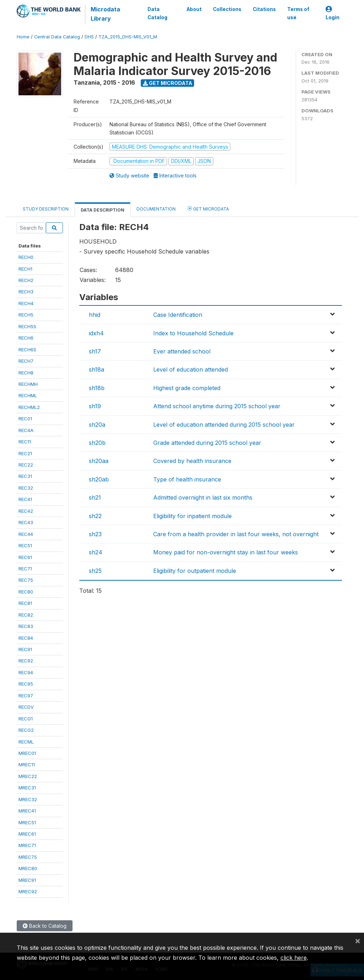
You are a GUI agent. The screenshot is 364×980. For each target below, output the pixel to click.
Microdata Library (105, 14)
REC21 (25, 453)
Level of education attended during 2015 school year (224, 425)
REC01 (25, 419)
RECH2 (26, 280)
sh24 (96, 552)
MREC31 (27, 788)
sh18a (97, 369)
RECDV (26, 707)
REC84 (26, 638)
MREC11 (27, 765)
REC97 (26, 696)
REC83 (26, 626)
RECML (26, 742)
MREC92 (28, 891)
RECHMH (28, 384)
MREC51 (27, 822)
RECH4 (26, 303)
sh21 (95, 497)
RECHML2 (29, 407)
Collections (227, 9)
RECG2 (26, 730)
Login (333, 13)
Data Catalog (157, 13)
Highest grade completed (187, 388)
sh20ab (99, 479)
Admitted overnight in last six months (203, 497)
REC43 (26, 522)
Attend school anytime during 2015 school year (217, 406)
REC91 (25, 649)
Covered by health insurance (192, 461)
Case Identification (178, 315)
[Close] (358, 941)
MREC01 (27, 753)
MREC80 (28, 868)
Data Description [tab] (103, 210)
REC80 (26, 592)
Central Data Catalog (57, 37)
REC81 (25, 603)
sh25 (95, 571)
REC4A (26, 430)
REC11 (25, 442)
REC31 (25, 476)
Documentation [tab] (156, 209)
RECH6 (26, 338)
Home (23, 37)
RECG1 (26, 719)
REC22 (26, 465)
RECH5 (26, 315)
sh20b (97, 443)
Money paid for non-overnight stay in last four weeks (226, 552)
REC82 (26, 615)
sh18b (97, 388)
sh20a (97, 425)
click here (294, 958)
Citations (264, 9)
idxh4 (96, 333)
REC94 (26, 672)
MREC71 (27, 845)
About (194, 9)
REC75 (26, 580)
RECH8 (26, 373)
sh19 (95, 406)
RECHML (28, 395)
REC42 (26, 511)
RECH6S (27, 350)
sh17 (95, 351)
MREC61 (27, 834)
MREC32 (28, 799)
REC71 (25, 569)
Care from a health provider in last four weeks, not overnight (236, 534)
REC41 (25, 499)
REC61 (25, 557)
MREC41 (27, 811)
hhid (95, 315)
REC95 (26, 684)
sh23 (95, 534)
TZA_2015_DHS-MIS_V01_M (128, 37)
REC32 (26, 488)
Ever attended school (182, 351)
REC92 (26, 661)
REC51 (25, 545)
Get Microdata (168, 83)
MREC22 (28, 776)
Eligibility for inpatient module (192, 516)
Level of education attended (191, 369)
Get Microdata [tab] (208, 209)
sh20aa (99, 461)
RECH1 (25, 269)
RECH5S (27, 326)
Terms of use (298, 13)
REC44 (26, 534)
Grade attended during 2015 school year (207, 443)
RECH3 (26, 292)
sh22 (95, 516)
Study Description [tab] (46, 209)
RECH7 (26, 361)
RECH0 (26, 257)
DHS (89, 37)
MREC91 (27, 880)
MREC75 (28, 857)
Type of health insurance (187, 479)
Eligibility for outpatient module (195, 571)
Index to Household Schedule (193, 333)
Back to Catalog (45, 926)
